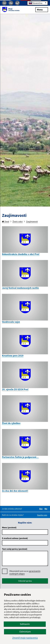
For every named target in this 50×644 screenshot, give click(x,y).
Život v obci (18, 221)
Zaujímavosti (32, 221)
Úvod (6, 221)
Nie (46, 509)
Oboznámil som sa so (25, 572)
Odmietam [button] (25, 632)
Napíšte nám (42, 515)
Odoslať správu (25, 581)
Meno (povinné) (9, 527)
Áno (41, 509)
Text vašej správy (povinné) (15, 549)
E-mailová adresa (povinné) (15, 538)
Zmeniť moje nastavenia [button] (25, 638)
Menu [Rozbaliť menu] (42, 9)
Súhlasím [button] (25, 624)
